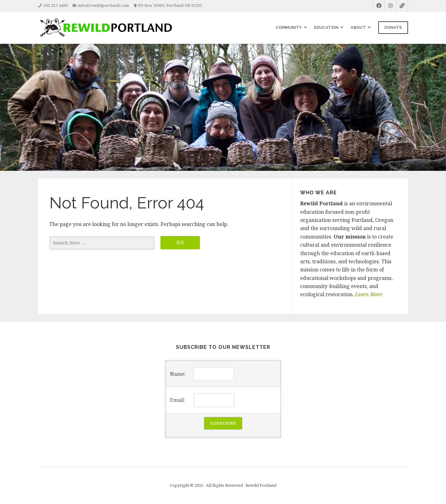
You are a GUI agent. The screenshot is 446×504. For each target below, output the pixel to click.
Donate (393, 27)
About (358, 27)
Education (327, 27)
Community (289, 27)
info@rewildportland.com (104, 5)
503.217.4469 (56, 5)
